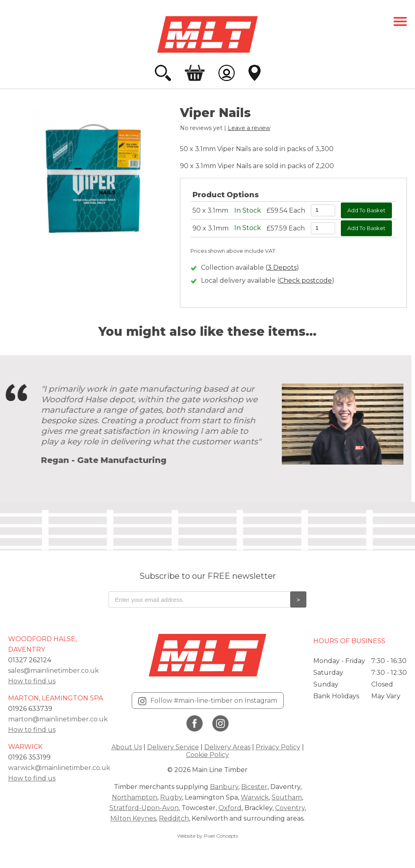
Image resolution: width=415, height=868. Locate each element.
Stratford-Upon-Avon (144, 808)
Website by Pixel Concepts (207, 836)
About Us (127, 747)
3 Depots (282, 268)
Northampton (135, 797)
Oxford (230, 808)
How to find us (32, 681)
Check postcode (306, 280)
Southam (287, 797)
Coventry (290, 808)
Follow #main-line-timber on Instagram (208, 701)
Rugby (171, 797)
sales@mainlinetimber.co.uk (53, 671)
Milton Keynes (133, 818)
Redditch (174, 818)
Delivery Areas (227, 747)
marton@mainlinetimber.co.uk (58, 719)
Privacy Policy (278, 747)
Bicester (254, 787)
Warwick (255, 797)
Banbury (224, 787)
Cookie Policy (207, 755)
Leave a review (249, 128)
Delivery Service (173, 747)
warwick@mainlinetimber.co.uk (59, 768)
